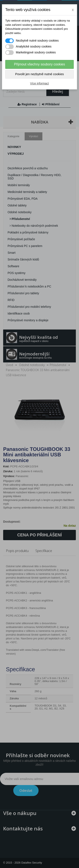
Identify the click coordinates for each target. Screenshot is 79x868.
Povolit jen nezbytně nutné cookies (39, 74)
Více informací (39, 83)
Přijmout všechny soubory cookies (40, 64)
